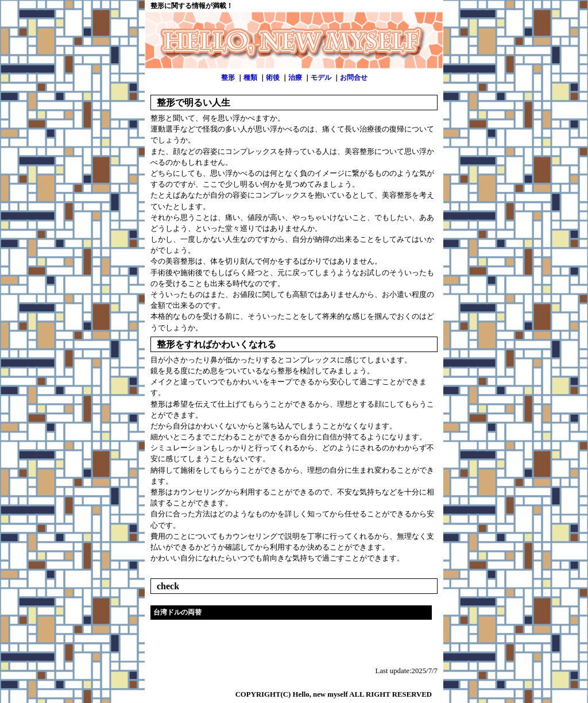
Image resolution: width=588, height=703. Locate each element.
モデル (321, 78)
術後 (273, 78)
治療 (295, 78)
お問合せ (354, 78)
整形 (228, 78)
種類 (250, 78)
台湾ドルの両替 (177, 612)
